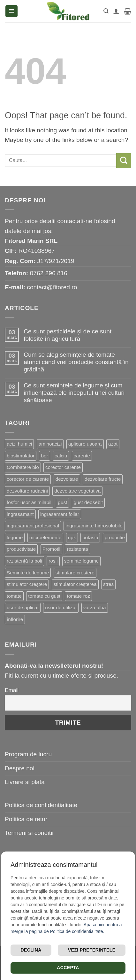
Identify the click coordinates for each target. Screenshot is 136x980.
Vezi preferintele (92, 950)
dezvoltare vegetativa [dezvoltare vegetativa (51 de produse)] (77, 491)
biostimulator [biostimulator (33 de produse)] (21, 456)
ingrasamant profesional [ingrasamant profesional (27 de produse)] (33, 526)
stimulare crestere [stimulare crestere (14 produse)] (75, 573)
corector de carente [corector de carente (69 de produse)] (28, 479)
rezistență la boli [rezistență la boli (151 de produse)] (24, 561)
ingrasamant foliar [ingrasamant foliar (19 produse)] (60, 514)
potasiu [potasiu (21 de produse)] (90, 537)
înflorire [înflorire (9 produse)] (15, 619)
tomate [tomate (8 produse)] (14, 596)
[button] (11, 11)
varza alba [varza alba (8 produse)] (95, 607)
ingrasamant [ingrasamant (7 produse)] (20, 514)
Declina (31, 950)
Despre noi (20, 768)
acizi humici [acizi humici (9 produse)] (19, 444)
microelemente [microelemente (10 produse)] (45, 537)
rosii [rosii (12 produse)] (53, 561)
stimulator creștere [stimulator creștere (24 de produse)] (27, 584)
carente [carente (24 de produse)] (82, 456)
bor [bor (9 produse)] (44, 456)
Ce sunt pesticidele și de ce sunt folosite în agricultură (68, 335)
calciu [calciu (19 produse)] (61, 456)
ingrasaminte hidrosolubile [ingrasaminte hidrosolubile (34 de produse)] (94, 526)
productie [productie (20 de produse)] (115, 537)
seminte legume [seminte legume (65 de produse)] (81, 561)
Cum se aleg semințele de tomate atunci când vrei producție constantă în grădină (76, 362)
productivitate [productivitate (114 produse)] (21, 549)
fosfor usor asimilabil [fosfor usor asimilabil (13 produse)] (29, 502)
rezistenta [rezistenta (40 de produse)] (77, 549)
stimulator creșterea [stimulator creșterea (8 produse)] (75, 584)
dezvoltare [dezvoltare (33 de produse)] (67, 479)
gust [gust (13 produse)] (62, 502)
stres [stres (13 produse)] (108, 584)
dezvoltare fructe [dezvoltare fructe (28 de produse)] (103, 479)
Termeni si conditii (29, 833)
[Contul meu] (116, 11)
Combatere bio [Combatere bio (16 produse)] (23, 467)
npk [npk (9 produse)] (72, 537)
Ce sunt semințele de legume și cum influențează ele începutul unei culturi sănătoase (74, 393)
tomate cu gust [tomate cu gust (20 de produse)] (44, 596)
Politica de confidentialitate (41, 805)
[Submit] (124, 161)
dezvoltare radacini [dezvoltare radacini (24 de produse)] (27, 491)
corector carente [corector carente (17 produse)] (63, 467)
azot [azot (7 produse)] (113, 444)
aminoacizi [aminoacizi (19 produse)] (50, 444)
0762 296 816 (49, 273)
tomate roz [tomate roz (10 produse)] (78, 596)
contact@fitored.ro (52, 287)
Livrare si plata (25, 782)
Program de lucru (28, 754)
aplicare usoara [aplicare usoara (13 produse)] (85, 444)
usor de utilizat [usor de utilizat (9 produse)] (61, 607)
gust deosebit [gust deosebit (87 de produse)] (88, 502)
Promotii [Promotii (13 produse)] (51, 549)
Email (12, 690)
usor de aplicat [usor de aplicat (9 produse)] (23, 607)
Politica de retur (26, 819)
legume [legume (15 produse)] (15, 537)
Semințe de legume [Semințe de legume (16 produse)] (28, 573)
